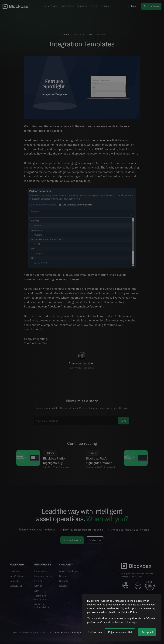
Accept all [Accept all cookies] (147, 632)
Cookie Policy (129, 612)
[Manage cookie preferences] (95, 632)
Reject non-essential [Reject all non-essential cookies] (120, 632)
